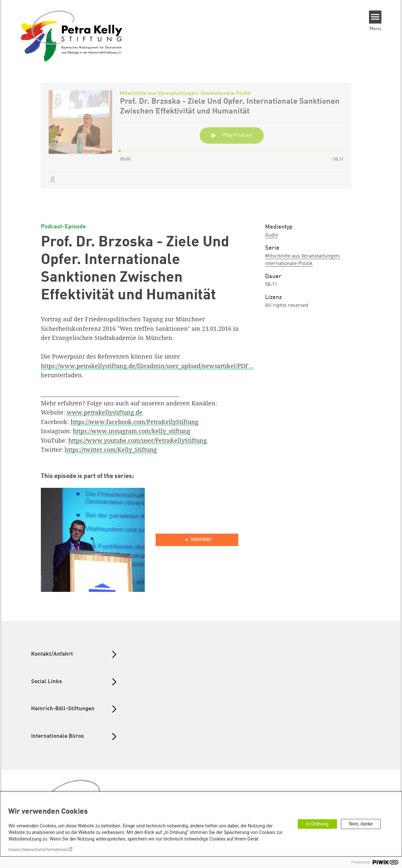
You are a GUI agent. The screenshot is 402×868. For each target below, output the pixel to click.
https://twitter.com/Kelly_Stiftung (111, 450)
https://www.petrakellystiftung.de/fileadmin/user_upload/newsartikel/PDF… (147, 366)
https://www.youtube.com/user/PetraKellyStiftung (138, 440)
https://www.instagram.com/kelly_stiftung (132, 431)
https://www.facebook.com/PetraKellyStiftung (134, 422)
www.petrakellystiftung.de (105, 412)
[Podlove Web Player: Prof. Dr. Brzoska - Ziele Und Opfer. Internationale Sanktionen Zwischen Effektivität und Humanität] (201, 143)
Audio (272, 235)
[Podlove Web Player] (197, 540)
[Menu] (375, 17)
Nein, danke (361, 824)
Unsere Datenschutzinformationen (38, 850)
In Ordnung (317, 824)
